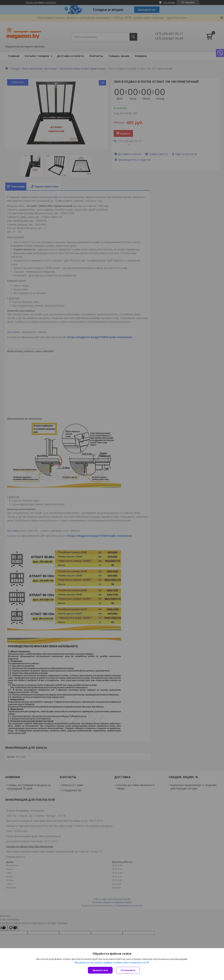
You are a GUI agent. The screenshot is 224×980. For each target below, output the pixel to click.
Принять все (100, 970)
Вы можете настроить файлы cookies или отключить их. (111, 962)
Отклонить (128, 970)
